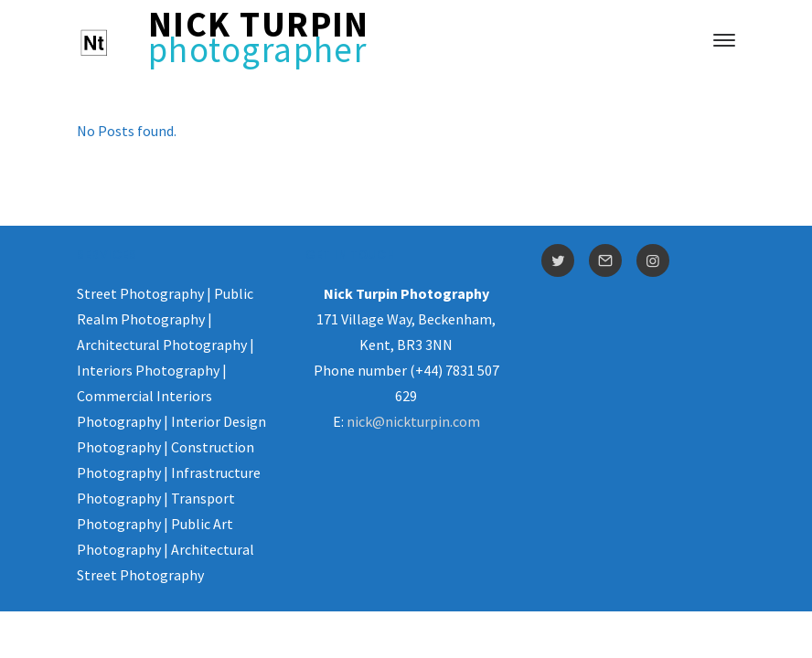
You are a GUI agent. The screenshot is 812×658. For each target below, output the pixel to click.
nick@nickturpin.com (413, 421)
